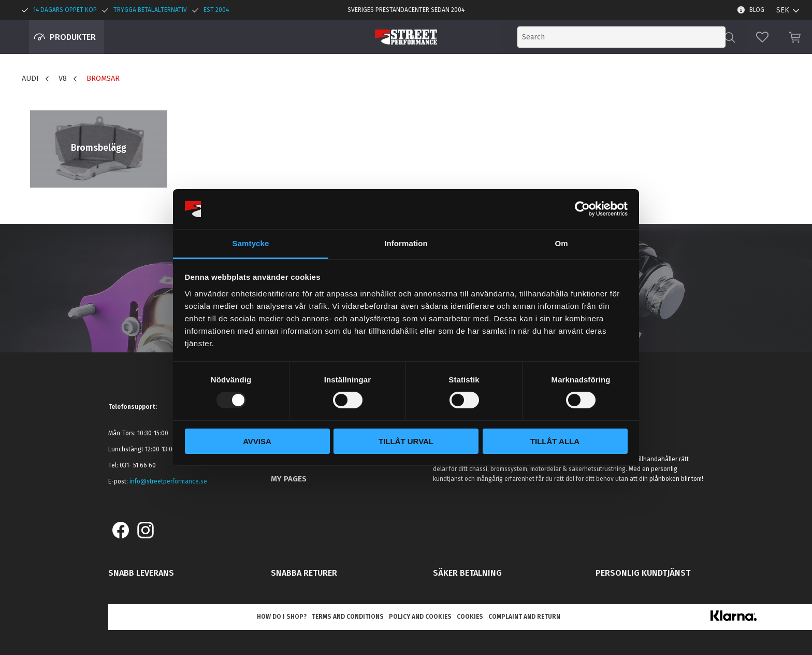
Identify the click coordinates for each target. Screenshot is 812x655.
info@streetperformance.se (168, 481)
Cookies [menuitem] (470, 617)
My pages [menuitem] (289, 479)
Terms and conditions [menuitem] (348, 617)
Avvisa (257, 441)
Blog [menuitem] (757, 10)
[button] (762, 37)
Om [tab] (561, 243)
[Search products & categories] (640, 37)
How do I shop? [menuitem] (282, 617)
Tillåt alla (555, 441)
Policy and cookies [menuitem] (420, 617)
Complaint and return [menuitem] (524, 617)
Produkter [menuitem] (73, 37)
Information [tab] (406, 243)
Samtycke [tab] (251, 243)
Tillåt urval (406, 441)
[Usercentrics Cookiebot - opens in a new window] (582, 209)
